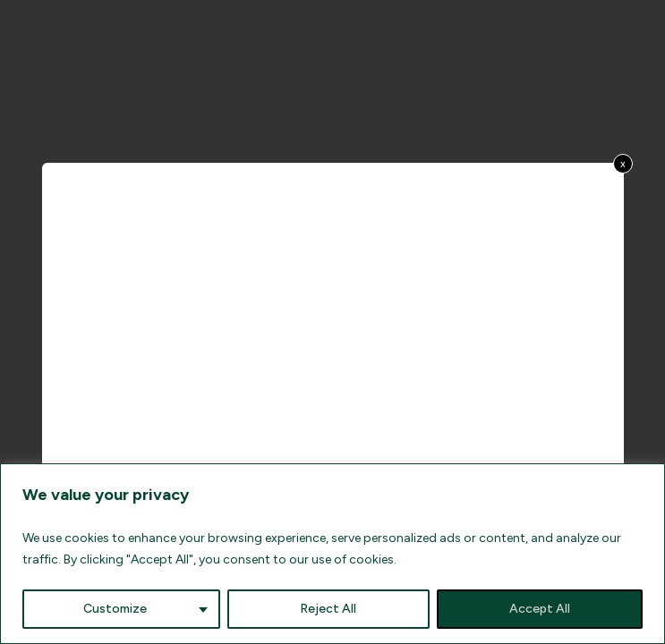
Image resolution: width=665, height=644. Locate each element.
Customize (115, 609)
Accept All (540, 609)
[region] (332, 554)
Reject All (328, 609)
